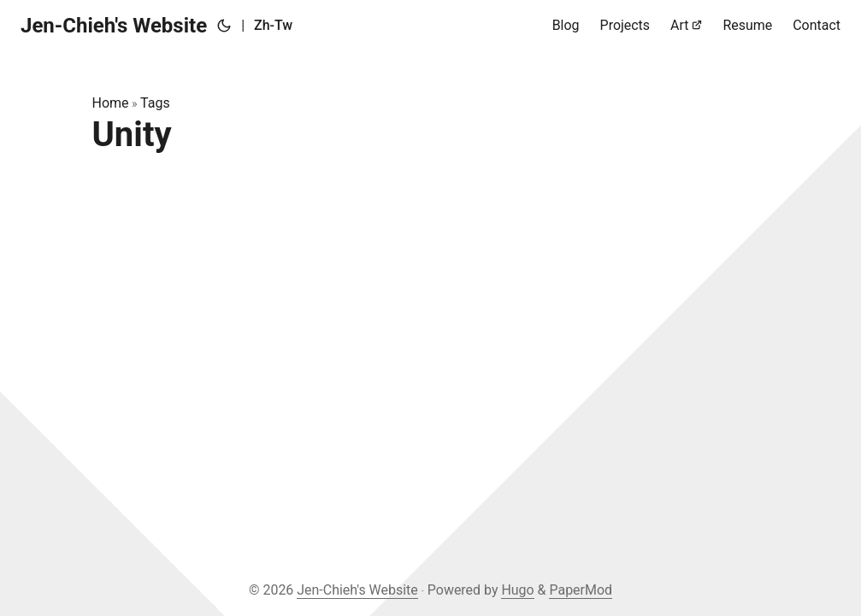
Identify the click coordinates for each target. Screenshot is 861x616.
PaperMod (581, 590)
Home (111, 103)
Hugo (517, 590)
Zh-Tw (273, 25)
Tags (155, 103)
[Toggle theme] (224, 26)
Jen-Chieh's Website (114, 26)
